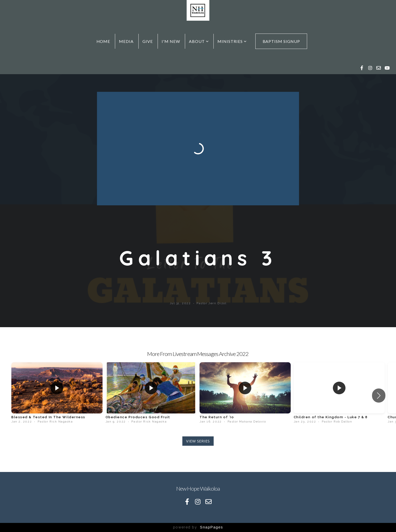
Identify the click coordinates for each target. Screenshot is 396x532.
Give (148, 41)
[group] (57, 393)
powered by (198, 527)
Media (126, 41)
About (199, 41)
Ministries (232, 41)
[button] (379, 396)
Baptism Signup (281, 41)
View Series (198, 441)
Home (103, 41)
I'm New (171, 41)
